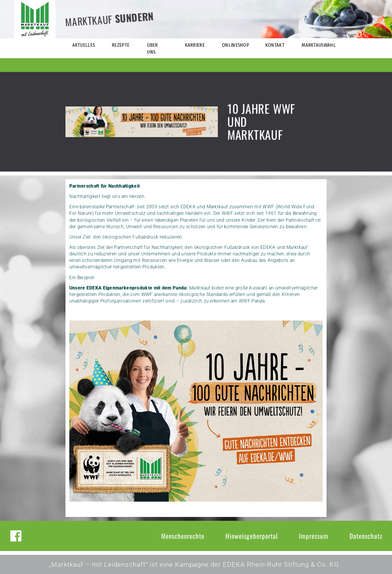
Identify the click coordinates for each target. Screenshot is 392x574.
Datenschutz (366, 536)
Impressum (314, 536)
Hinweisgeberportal (252, 536)
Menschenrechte (183, 536)
